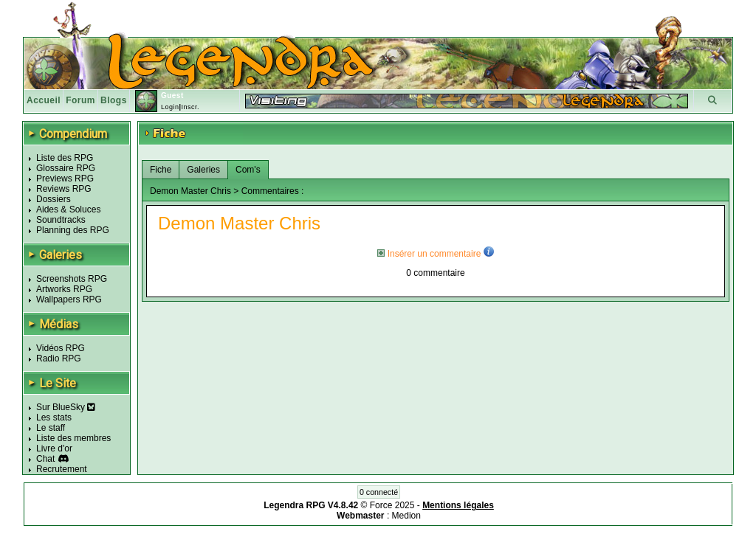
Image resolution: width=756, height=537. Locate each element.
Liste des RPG (65, 158)
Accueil (44, 100)
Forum (80, 100)
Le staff (51, 428)
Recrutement (62, 469)
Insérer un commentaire (429, 254)
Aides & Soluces (68, 209)
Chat (45, 459)
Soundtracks (61, 220)
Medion (406, 516)
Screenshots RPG (72, 279)
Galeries (203, 170)
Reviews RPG (64, 189)
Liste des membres (73, 438)
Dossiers (54, 199)
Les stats (54, 418)
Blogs (114, 100)
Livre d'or (54, 448)
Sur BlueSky (66, 407)
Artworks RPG (64, 289)
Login (170, 107)
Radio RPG (59, 358)
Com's (248, 170)
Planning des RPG (73, 230)
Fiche (161, 170)
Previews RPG (65, 179)
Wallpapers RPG (69, 299)
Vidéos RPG (61, 348)
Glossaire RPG (66, 168)
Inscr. (190, 107)
